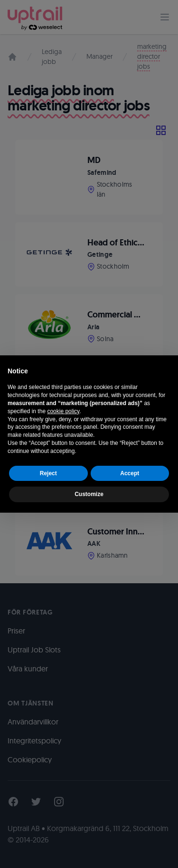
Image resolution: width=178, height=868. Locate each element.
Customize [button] (89, 494)
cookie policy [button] (63, 411)
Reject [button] (48, 473)
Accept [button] (130, 473)
